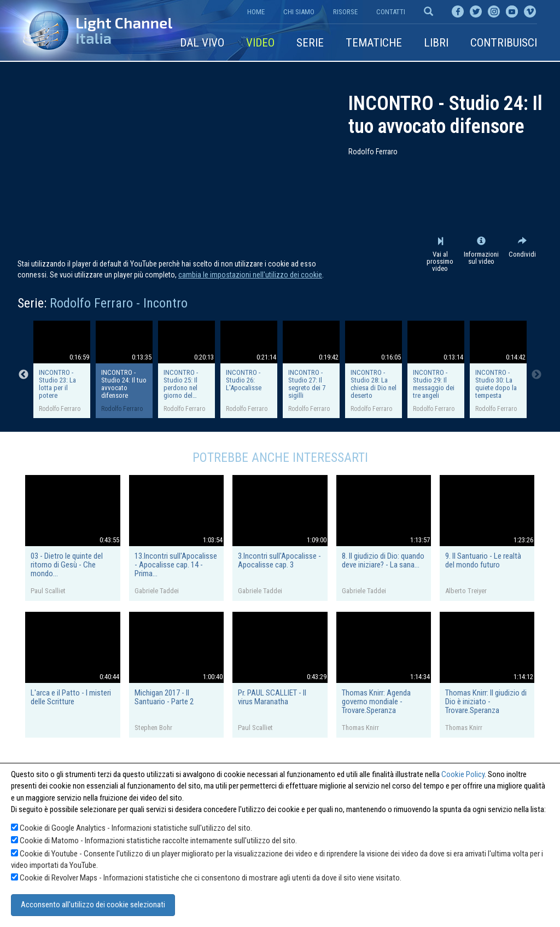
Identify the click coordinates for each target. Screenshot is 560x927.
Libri (436, 43)
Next (536, 375)
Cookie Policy (463, 774)
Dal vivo (202, 43)
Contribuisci (504, 43)
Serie (310, 43)
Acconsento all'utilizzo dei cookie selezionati (93, 905)
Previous (24, 375)
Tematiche (374, 43)
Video (260, 43)
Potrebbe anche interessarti (280, 457)
